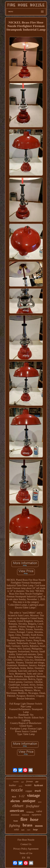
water (28, 785)
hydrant (39, 785)
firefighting (30, 812)
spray (40, 802)
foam (16, 821)
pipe (37, 782)
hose (34, 819)
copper (29, 791)
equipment (36, 815)
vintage (33, 795)
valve (39, 811)
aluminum (15, 815)
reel (22, 782)
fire (24, 819)
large (35, 830)
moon (39, 826)
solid (16, 829)
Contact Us (26, 844)
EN (24, 858)
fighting (15, 825)
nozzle (17, 790)
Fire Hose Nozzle (26, 840)
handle (21, 786)
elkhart (18, 806)
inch (23, 830)
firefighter (33, 806)
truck (38, 791)
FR (28, 858)
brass (28, 825)
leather (13, 785)
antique (29, 801)
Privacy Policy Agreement (26, 849)
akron (15, 801)
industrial (26, 815)
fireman (30, 781)
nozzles (16, 782)
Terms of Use (26, 853)
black (14, 797)
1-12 (22, 796)
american (17, 811)
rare (29, 830)
